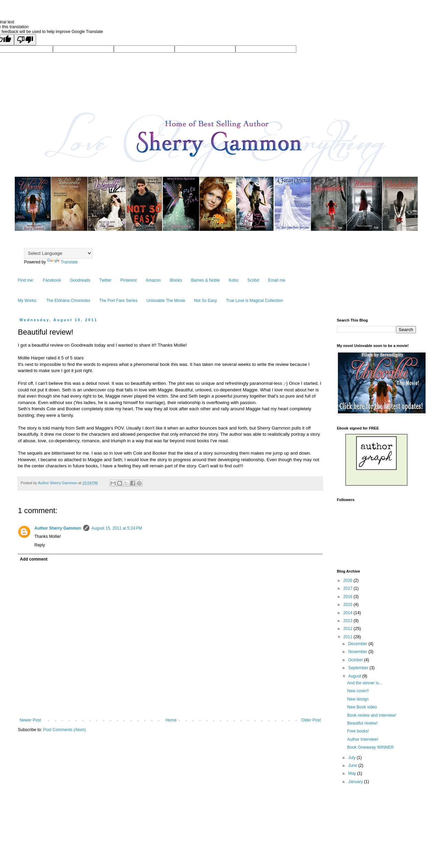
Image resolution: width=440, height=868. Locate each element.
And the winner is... (365, 683)
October (356, 660)
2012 (349, 629)
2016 (349, 597)
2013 (349, 621)
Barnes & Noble (206, 280)
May (353, 773)
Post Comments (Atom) (64, 730)
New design (358, 699)
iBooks (176, 280)
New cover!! (358, 691)
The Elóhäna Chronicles (68, 301)
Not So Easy (205, 301)
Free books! (358, 731)
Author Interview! (363, 739)
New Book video (362, 707)
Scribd (253, 280)
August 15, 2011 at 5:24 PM (117, 528)
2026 (349, 581)
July (353, 758)
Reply (40, 545)
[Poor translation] (25, 40)
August (355, 676)
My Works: (27, 301)
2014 (349, 613)
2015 (349, 605)
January (356, 782)
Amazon (153, 280)
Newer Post (30, 720)
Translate (63, 262)
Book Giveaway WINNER (370, 747)
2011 (349, 637)
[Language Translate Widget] (58, 253)
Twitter (105, 280)
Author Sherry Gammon (58, 528)
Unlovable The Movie (166, 301)
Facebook (52, 280)
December (358, 644)
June (353, 766)
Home (171, 720)
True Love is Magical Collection (254, 301)
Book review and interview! (372, 715)
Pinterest (128, 280)
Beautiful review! (362, 723)
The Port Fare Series (118, 301)
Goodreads (80, 280)
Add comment (34, 559)
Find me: (26, 280)
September (359, 668)
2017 (349, 588)
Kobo (234, 280)
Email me (277, 280)
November (358, 652)
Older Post (311, 720)
